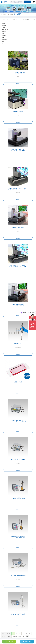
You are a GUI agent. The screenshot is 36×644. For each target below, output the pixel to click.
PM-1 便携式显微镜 (18, 305)
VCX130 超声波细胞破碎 (18, 421)
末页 (9, 636)
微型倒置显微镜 (18, 111)
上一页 (9, 633)
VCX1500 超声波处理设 (18, 576)
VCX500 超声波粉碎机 (18, 498)
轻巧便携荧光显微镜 (18, 150)
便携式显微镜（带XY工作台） (18, 189)
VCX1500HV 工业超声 (18, 614)
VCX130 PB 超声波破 (18, 460)
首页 (1, 14)
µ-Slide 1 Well (18, 382)
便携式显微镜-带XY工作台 (18, 266)
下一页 (4, 636)
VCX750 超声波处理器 (18, 537)
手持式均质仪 (18, 343)
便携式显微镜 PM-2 (18, 227)
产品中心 (5, 14)
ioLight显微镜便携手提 (18, 73)
